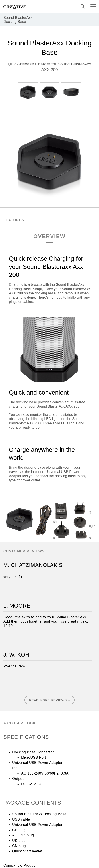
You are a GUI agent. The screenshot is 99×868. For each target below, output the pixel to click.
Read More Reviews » (49, 700)
